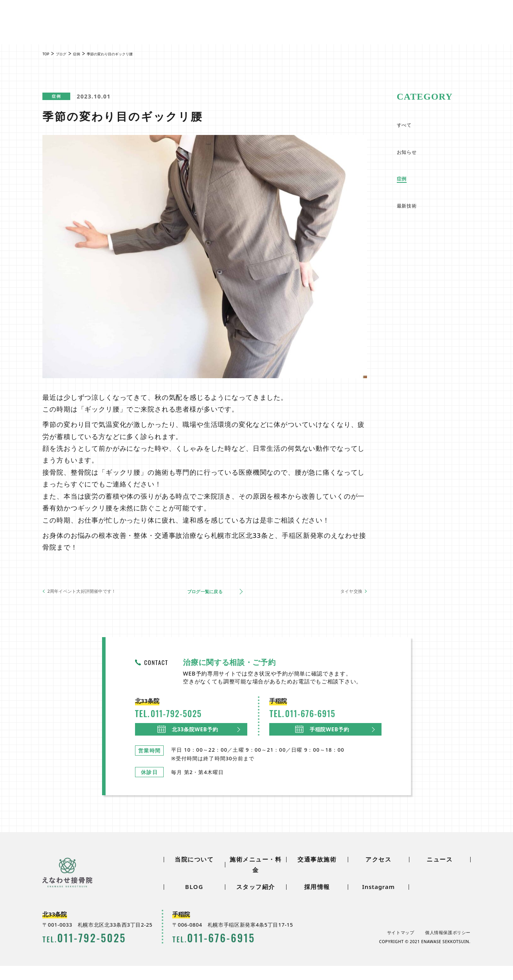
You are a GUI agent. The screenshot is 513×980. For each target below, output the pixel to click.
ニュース (181, 17)
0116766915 (465, 19)
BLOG (210, 17)
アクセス (297, 32)
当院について (126, 32)
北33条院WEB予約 (188, 739)
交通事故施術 (248, 32)
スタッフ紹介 (244, 17)
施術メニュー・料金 (187, 32)
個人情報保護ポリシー (448, 946)
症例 (63, 97)
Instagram (378, 901)
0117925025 (380, 19)
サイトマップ (400, 946)
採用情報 (281, 17)
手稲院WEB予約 (323, 739)
